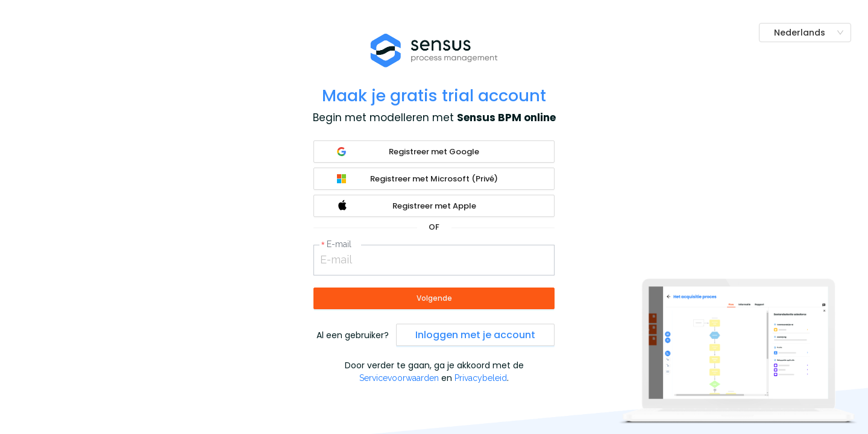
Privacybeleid (481, 378)
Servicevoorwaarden (399, 378)
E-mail (339, 244)
